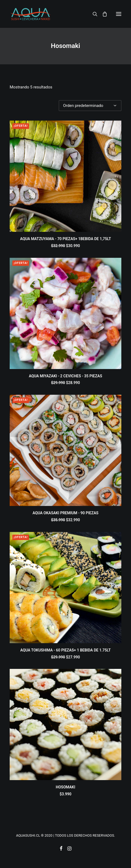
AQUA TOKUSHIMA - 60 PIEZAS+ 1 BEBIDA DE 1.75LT (66, 650)
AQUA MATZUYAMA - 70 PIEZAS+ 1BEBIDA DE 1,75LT (66, 239)
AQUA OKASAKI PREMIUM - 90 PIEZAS (65, 513)
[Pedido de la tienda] (90, 106)
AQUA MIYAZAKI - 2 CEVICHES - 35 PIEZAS (66, 376)
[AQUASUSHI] (30, 14)
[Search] (93, 14)
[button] (119, 14)
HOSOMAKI (65, 787)
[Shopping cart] (102, 14)
